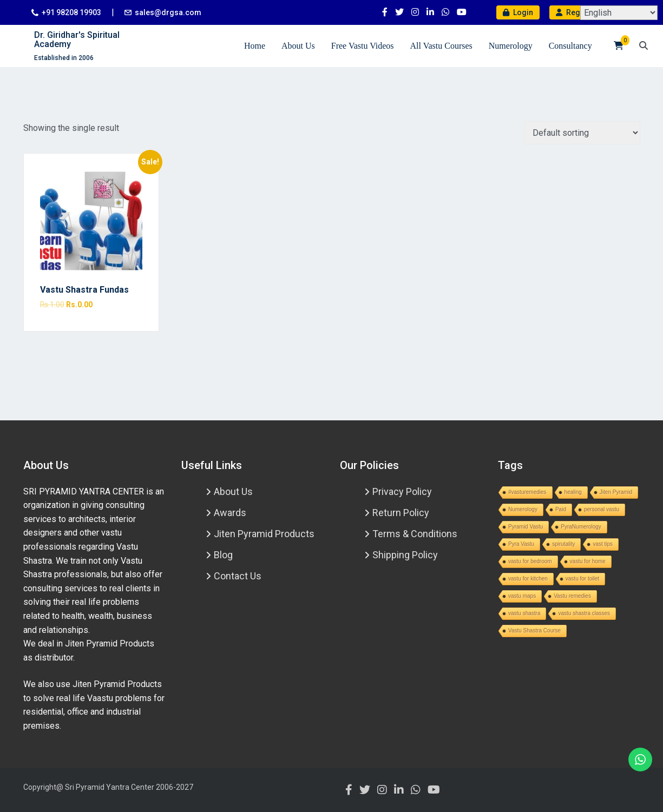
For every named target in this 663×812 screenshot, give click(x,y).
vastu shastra (524, 613)
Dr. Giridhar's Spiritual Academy (77, 40)
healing (573, 492)
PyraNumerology (581, 527)
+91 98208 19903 (71, 12)
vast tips (603, 544)
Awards (230, 513)
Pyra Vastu (521, 544)
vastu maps (522, 596)
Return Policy (401, 513)
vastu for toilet (582, 579)
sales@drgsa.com (168, 12)
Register (576, 12)
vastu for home (588, 561)
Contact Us (238, 576)
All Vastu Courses (441, 46)
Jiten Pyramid (616, 492)
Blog (223, 555)
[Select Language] (619, 13)
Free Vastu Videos (363, 46)
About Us (298, 46)
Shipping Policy (405, 555)
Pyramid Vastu (526, 527)
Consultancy (570, 46)
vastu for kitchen (528, 579)
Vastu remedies (572, 596)
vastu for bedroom (530, 561)
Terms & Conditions (415, 534)
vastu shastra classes (584, 613)
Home (255, 46)
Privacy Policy (402, 491)
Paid (561, 509)
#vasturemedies (527, 492)
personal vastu (602, 509)
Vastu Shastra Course (534, 631)
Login (518, 12)
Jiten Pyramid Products (264, 534)
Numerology (511, 46)
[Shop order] (582, 133)
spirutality (563, 544)
